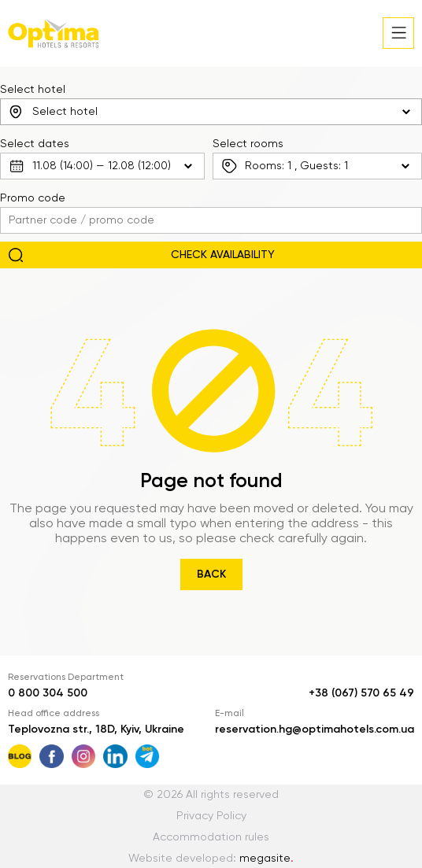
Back (211, 574)
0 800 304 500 (48, 693)
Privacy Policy (211, 816)
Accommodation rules (211, 837)
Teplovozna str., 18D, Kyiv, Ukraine (96, 729)
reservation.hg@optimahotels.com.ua (315, 729)
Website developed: (211, 859)
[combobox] (211, 112)
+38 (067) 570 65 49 (361, 693)
